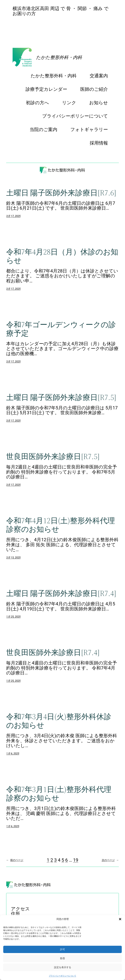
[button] (120, 919)
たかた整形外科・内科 (59, 57)
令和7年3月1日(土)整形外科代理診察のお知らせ (59, 794)
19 (76, 860)
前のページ (15, 860)
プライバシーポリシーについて (62, 976)
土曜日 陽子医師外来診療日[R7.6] (61, 193)
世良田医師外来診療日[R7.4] (53, 652)
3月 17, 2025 (13, 216)
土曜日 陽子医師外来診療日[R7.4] (61, 593)
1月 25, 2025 (13, 617)
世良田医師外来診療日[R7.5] (53, 456)
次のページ (110, 860)
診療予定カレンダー (33, 22)
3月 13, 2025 (13, 558)
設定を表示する (63, 967)
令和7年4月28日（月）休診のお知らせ (62, 256)
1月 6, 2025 (13, 754)
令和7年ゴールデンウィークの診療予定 (61, 329)
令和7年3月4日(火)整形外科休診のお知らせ (59, 721)
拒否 (62, 958)
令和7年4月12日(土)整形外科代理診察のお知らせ (61, 525)
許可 (62, 949)
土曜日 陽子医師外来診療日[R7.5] (61, 397)
